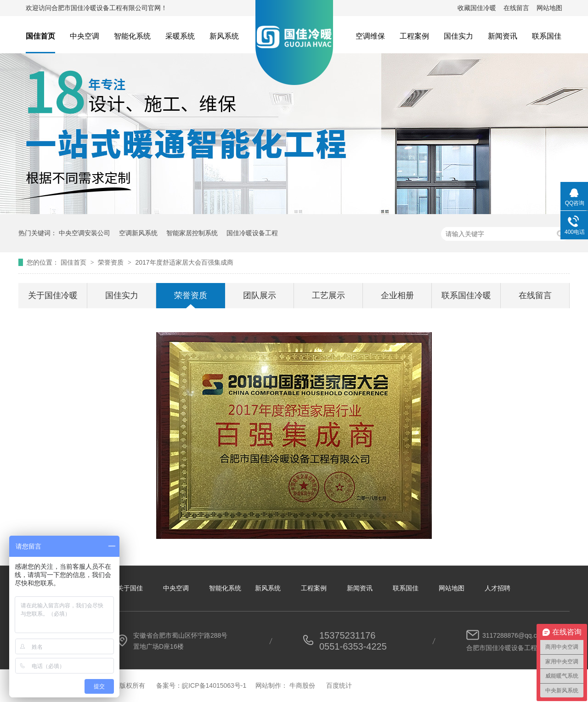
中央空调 (85, 36)
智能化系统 (132, 36)
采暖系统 (180, 36)
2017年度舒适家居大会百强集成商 (184, 262)
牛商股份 (302, 685)
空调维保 (370, 36)
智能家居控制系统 (192, 233)
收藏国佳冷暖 (477, 8)
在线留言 (516, 8)
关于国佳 (130, 588)
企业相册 (397, 295)
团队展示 (260, 295)
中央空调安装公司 (85, 233)
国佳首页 (40, 36)
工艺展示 (328, 295)
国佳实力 (458, 36)
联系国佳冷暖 (466, 295)
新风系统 (224, 36)
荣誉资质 (112, 262)
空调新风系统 (138, 233)
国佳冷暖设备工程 (252, 233)
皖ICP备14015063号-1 (214, 685)
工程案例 (414, 36)
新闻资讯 (503, 36)
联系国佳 (547, 36)
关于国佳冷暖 (53, 295)
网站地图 (549, 8)
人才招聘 (498, 588)
